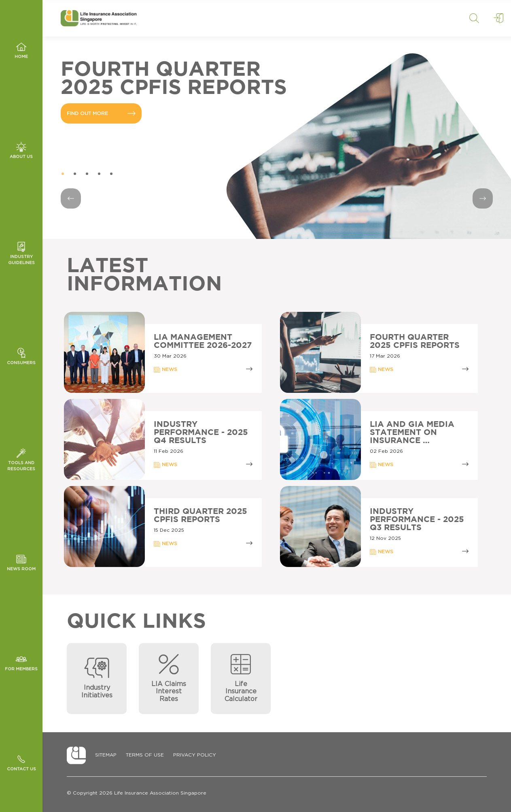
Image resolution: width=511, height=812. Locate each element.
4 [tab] (99, 174)
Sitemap (106, 755)
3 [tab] (87, 174)
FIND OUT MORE (101, 113)
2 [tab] (75, 174)
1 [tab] (63, 174)
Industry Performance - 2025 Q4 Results (201, 433)
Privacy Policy (195, 755)
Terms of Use (145, 755)
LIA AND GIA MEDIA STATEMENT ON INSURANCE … (412, 433)
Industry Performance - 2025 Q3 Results (417, 520)
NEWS (165, 370)
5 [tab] (111, 174)
